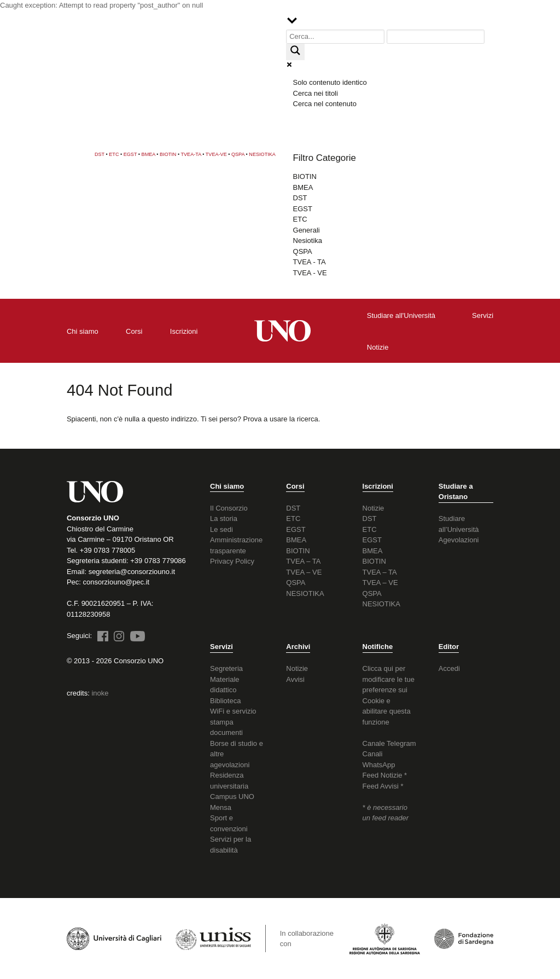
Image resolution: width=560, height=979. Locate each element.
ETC (114, 154)
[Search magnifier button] (295, 52)
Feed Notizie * (385, 775)
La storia (224, 519)
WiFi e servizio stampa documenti (233, 722)
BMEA (148, 154)
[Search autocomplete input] (436, 37)
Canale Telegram (389, 743)
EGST (130, 154)
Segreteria (226, 668)
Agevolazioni (459, 540)
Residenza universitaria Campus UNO (232, 786)
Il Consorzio (229, 508)
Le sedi (221, 529)
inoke (100, 693)
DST (100, 154)
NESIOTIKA (262, 154)
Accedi (449, 668)
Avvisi (295, 679)
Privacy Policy (232, 561)
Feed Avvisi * (383, 786)
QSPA (238, 154)
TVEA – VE (304, 572)
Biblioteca (225, 701)
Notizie (374, 508)
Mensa (221, 807)
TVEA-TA (191, 154)
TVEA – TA (303, 561)
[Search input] (335, 37)
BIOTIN (168, 154)
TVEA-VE (216, 154)
